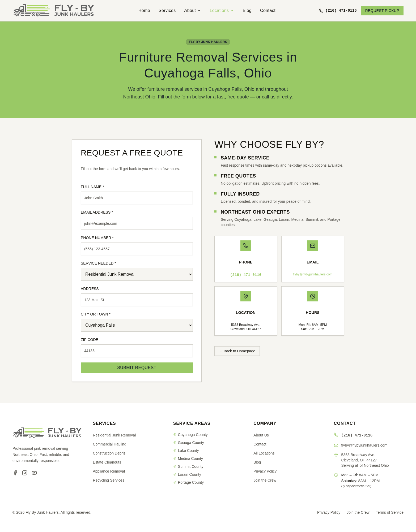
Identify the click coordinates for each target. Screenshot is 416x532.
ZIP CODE (90, 340)
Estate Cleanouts (107, 462)
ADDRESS (90, 289)
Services (167, 10)
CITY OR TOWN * (96, 314)
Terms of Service (390, 512)
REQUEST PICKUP (382, 11)
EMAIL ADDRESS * (97, 212)
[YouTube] (34, 473)
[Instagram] (25, 473)
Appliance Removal (109, 471)
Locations (222, 10)
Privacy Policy (265, 471)
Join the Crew (265, 480)
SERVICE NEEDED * (98, 263)
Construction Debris (109, 453)
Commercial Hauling (109, 444)
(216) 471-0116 (246, 275)
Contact (268, 10)
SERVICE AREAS (192, 423)
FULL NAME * (92, 187)
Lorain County (187, 474)
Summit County (188, 466)
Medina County (188, 459)
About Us (261, 435)
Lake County (186, 451)
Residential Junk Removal (114, 435)
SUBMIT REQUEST (137, 368)
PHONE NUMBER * (97, 238)
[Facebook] (15, 473)
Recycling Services (108, 480)
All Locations (264, 453)
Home (144, 10)
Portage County (188, 482)
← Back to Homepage (237, 351)
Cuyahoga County (190, 435)
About (193, 10)
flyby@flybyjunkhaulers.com (313, 274)
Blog (247, 10)
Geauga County (189, 443)
